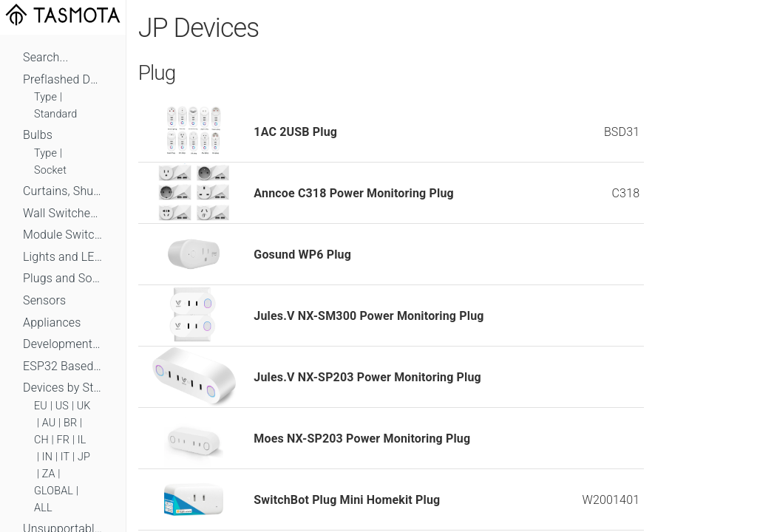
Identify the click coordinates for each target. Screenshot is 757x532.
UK (84, 406)
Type (45, 97)
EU (41, 406)
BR (70, 423)
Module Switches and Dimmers (63, 235)
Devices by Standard (63, 388)
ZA (49, 474)
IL (82, 440)
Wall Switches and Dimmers (63, 213)
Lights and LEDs (63, 257)
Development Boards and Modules (63, 344)
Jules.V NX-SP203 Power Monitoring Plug (367, 377)
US (62, 406)
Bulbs (38, 135)
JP (84, 457)
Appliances (52, 323)
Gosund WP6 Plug (302, 255)
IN (47, 457)
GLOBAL (54, 491)
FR (64, 440)
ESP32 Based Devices (63, 366)
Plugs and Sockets (63, 278)
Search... (45, 57)
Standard (55, 114)
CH (41, 440)
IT (65, 457)
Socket (50, 170)
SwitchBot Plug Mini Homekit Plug (347, 500)
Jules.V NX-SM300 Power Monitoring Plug (369, 316)
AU (49, 423)
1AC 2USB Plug (295, 132)
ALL (43, 508)
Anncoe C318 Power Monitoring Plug (353, 193)
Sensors (44, 300)
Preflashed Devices (63, 79)
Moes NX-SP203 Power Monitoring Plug (362, 439)
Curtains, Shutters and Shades (63, 191)
